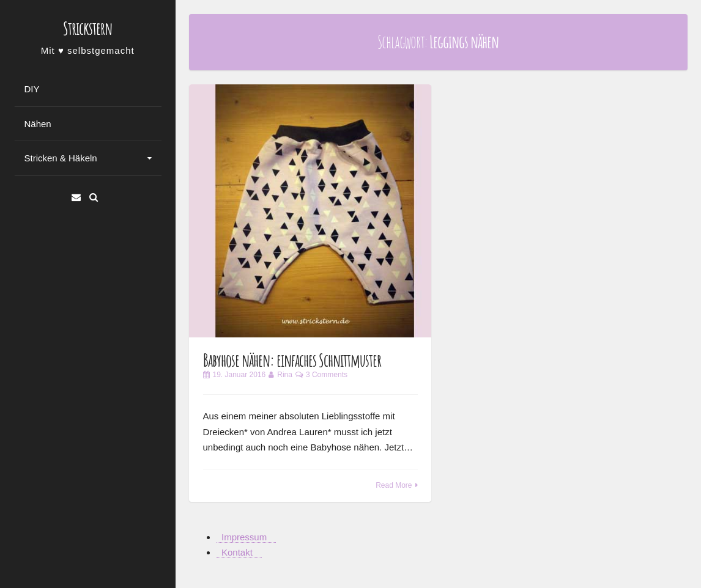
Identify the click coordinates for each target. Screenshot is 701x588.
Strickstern (87, 28)
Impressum (244, 537)
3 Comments (327, 375)
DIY (32, 89)
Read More (394, 485)
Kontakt (237, 552)
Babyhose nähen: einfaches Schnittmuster (292, 360)
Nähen (38, 124)
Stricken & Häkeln (61, 158)
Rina (285, 375)
